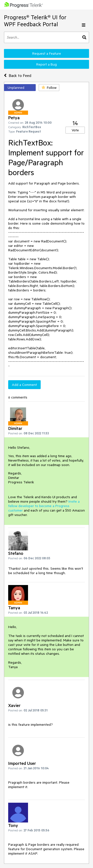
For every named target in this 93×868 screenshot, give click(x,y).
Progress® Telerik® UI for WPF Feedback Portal (35, 21)
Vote (75, 130)
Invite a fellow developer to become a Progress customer (44, 506)
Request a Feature (47, 53)
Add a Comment (24, 385)
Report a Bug (46, 64)
